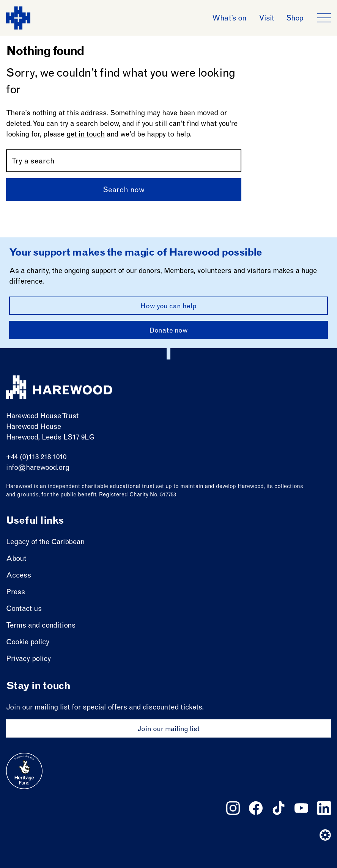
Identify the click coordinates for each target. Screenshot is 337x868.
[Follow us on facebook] (256, 808)
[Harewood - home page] (18, 18)
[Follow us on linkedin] (324, 808)
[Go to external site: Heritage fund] (24, 771)
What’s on (229, 19)
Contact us (24, 609)
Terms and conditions (41, 626)
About (16, 559)
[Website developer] (325, 835)
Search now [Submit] (124, 191)
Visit (266, 19)
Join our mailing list (168, 730)
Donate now (168, 331)
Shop (295, 19)
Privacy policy (28, 659)
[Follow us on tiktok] (279, 808)
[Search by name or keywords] (124, 161)
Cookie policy (28, 643)
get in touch (86, 135)
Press (16, 593)
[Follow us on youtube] (301, 808)
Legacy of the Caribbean (45, 542)
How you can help (168, 307)
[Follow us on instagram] (233, 808)
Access (19, 576)
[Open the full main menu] (324, 18)
